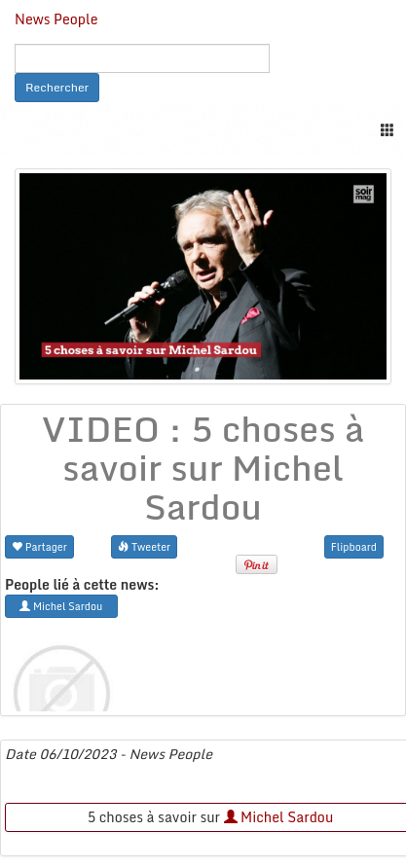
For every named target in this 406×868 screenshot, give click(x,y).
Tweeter (144, 546)
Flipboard (354, 546)
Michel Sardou (279, 817)
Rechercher (57, 87)
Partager (39, 546)
